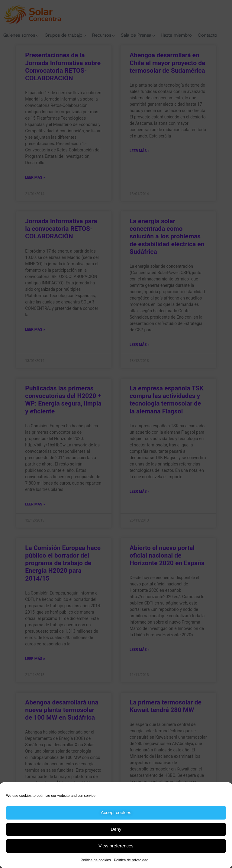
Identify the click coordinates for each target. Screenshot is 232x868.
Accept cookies (116, 812)
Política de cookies (96, 860)
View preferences (116, 846)
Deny (116, 829)
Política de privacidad (131, 860)
